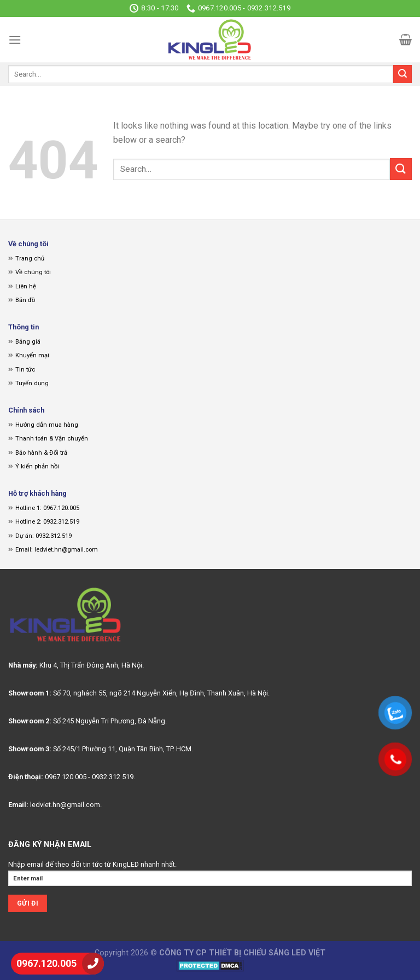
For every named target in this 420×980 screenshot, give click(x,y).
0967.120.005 (46, 963)
